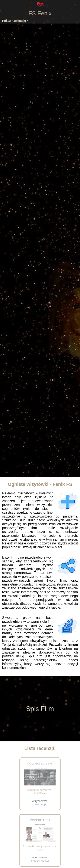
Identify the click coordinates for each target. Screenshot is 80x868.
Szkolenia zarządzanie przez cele (40, 848)
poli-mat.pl (40, 804)
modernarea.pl (40, 861)
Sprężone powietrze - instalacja (40, 791)
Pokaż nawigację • (15, 21)
